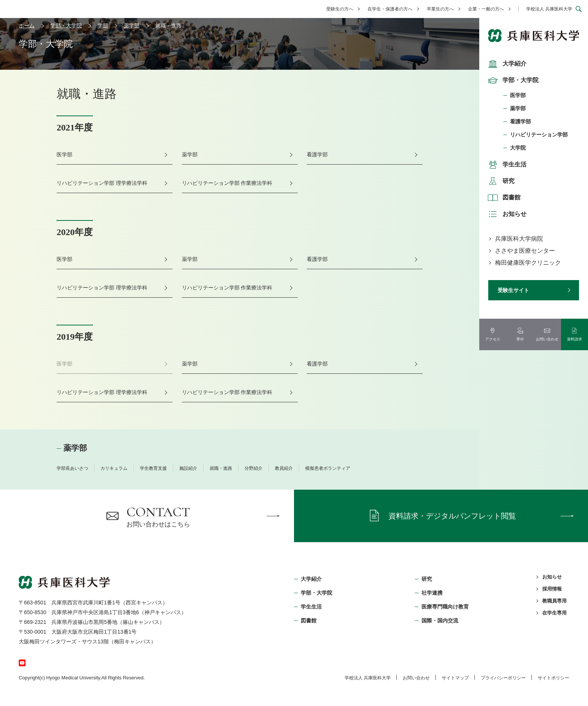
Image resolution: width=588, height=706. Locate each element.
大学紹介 (506, 64)
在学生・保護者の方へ (390, 9)
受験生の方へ (340, 9)
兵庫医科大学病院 (519, 239)
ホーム (27, 25)
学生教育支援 (153, 468)
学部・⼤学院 (316, 593)
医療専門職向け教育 (445, 607)
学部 (103, 25)
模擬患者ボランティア (328, 468)
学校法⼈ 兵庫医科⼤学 (368, 678)
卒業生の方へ (440, 9)
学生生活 (506, 165)
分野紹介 (253, 468)
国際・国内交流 (440, 621)
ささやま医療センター (525, 251)
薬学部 (518, 108)
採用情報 (552, 589)
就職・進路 (221, 468)
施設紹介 (188, 468)
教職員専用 (554, 601)
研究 (500, 181)
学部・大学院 (512, 80)
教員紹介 (284, 468)
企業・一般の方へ (486, 9)
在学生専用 (554, 613)
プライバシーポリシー (503, 678)
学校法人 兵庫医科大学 (549, 9)
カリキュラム (114, 468)
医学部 (518, 95)
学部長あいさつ (72, 468)
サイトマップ (455, 678)
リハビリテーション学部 (539, 135)
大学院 (518, 148)
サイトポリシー (553, 678)
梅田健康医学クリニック (528, 263)
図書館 (503, 198)
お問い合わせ (416, 678)
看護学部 (520, 121)
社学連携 (432, 593)
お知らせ (506, 214)
